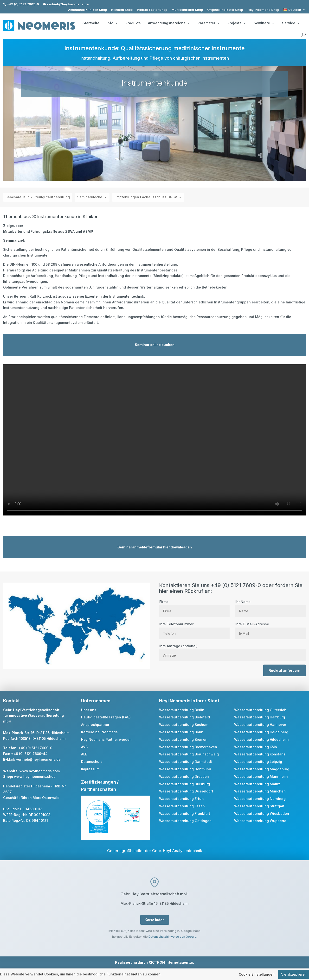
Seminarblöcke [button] (90, 197)
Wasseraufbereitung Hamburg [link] (260, 717)
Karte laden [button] (155, 920)
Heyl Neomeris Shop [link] (263, 10)
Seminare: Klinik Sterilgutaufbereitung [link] (38, 197)
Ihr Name (270, 606)
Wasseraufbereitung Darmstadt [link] (186, 762)
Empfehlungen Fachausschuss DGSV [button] (146, 197)
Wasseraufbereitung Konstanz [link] (260, 754)
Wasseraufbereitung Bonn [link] (181, 732)
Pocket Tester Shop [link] (152, 10)
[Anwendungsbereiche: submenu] (188, 23)
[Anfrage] (232, 655)
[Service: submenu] (298, 23)
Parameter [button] (208, 23)
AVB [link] (84, 747)
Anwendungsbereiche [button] (169, 23)
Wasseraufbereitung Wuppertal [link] (261, 821)
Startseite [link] (91, 23)
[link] (295, 10)
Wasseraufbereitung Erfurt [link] (181, 799)
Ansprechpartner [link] (95, 725)
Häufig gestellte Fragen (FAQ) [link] (106, 717)
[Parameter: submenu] (218, 23)
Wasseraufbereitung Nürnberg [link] (260, 799)
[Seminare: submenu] (273, 23)
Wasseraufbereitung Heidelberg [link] (261, 732)
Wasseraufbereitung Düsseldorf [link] (186, 791)
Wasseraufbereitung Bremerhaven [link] (188, 747)
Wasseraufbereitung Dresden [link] (184, 776)
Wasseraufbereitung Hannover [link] (260, 725)
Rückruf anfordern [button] (284, 670)
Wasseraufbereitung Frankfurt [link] (185, 814)
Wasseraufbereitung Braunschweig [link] (189, 754)
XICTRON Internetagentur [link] (171, 962)
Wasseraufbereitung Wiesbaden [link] (262, 814)
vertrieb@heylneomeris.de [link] (38, 759)
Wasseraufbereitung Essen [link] (182, 806)
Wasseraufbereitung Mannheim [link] (261, 776)
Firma (194, 606)
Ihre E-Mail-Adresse (270, 629)
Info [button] (112, 23)
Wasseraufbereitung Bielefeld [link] (184, 717)
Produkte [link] (133, 23)
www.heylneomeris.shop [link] (35, 776)
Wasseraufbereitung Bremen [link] (183, 739)
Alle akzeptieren (294, 974)
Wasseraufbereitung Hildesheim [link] (261, 739)
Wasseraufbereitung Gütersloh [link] (260, 710)
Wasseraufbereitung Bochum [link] (184, 725)
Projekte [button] (236, 23)
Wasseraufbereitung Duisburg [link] (184, 784)
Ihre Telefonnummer (194, 629)
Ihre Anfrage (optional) (232, 651)
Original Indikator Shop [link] (225, 10)
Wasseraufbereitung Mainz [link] (257, 784)
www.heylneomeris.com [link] (40, 771)
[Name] (270, 611)
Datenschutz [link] (92, 762)
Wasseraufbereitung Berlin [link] (182, 710)
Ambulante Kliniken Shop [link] (87, 10)
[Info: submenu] (116, 23)
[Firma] (194, 611)
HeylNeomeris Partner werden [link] (106, 739)
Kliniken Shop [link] (122, 10)
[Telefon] (194, 633)
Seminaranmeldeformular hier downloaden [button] (155, 547)
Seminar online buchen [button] (155, 345)
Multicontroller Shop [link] (187, 10)
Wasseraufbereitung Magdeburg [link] (262, 769)
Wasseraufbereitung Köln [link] (256, 747)
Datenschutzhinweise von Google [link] (172, 937)
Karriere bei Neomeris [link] (99, 732)
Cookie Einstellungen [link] (257, 974)
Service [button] (291, 23)
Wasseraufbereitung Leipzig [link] (258, 762)
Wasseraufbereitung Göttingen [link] (185, 821)
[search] (303, 35)
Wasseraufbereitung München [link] (260, 791)
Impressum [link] (90, 769)
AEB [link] (84, 754)
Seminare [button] (264, 23)
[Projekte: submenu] (245, 23)
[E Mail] (270, 633)
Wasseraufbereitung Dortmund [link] (185, 769)
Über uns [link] (89, 710)
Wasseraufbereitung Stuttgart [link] (259, 806)
